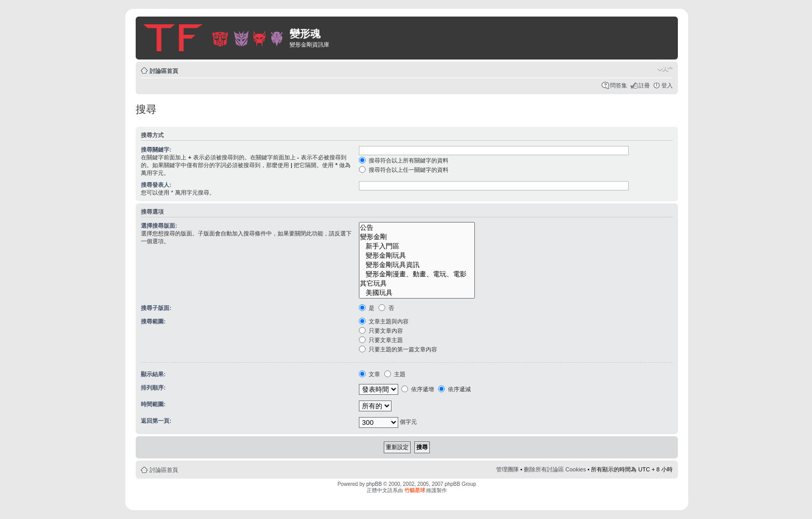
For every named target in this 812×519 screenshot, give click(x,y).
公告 (417, 228)
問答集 (619, 85)
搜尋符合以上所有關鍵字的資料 (404, 160)
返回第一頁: (156, 421)
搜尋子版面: (156, 308)
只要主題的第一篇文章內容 (398, 349)
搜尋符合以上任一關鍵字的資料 (404, 170)
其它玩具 (417, 284)
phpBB (374, 484)
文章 (369, 374)
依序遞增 (418, 389)
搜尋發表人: (156, 185)
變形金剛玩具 (417, 256)
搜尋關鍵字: (156, 150)
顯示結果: (153, 374)
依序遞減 (454, 389)
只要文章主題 (381, 340)
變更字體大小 (665, 69)
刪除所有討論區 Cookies (555, 469)
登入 (667, 85)
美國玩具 (417, 293)
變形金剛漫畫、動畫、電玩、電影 (417, 274)
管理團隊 (508, 469)
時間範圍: (153, 404)
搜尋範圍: (153, 321)
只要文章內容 (381, 331)
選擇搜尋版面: (159, 226)
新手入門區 (417, 246)
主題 (395, 374)
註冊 (644, 85)
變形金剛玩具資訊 (417, 265)
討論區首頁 (164, 71)
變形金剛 (417, 237)
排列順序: (153, 388)
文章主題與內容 (384, 321)
